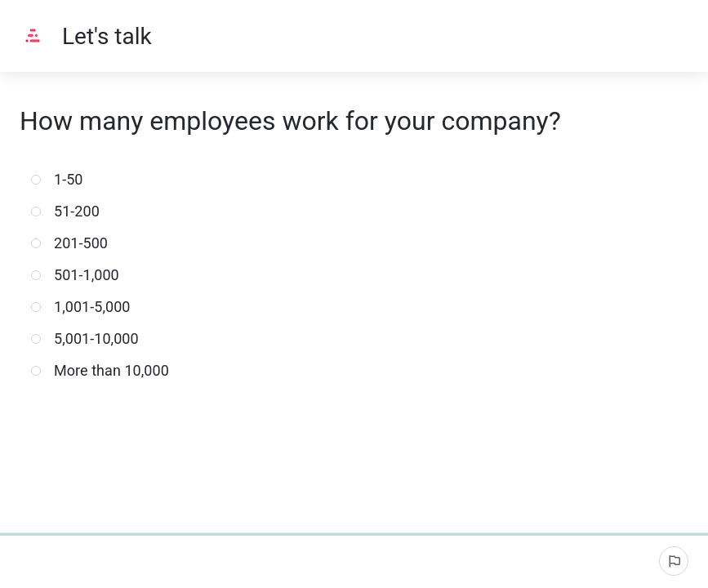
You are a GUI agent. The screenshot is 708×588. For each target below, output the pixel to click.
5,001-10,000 (92, 339)
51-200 (73, 211)
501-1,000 (82, 275)
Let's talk (107, 36)
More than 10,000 (107, 370)
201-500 (77, 243)
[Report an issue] (674, 561)
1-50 (65, 179)
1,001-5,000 (88, 307)
